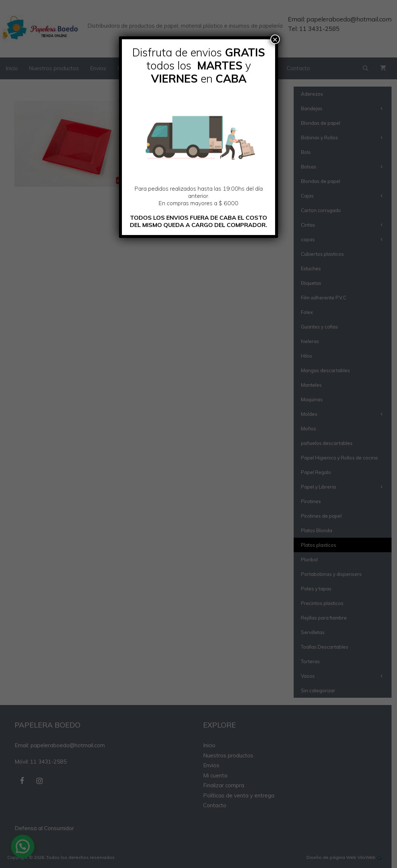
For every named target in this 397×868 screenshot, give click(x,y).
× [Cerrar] (275, 39)
